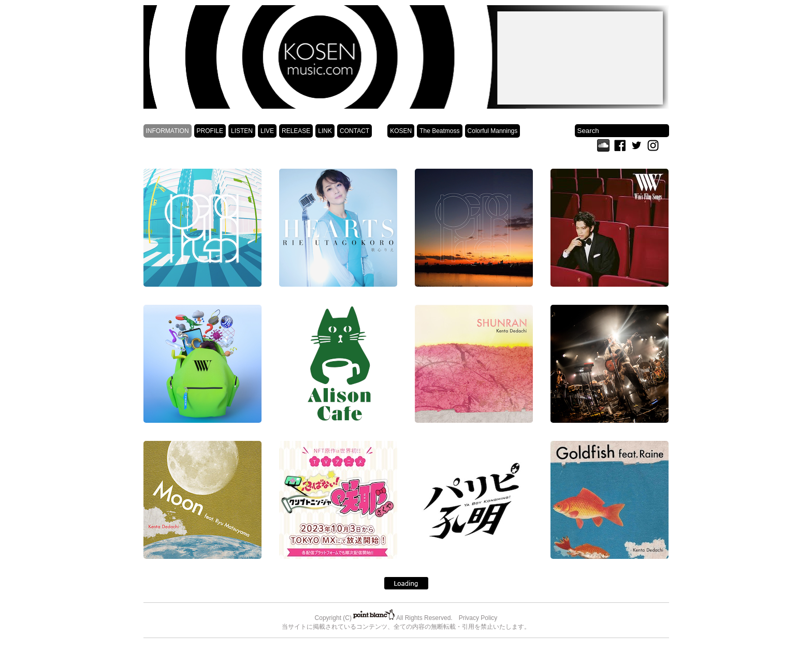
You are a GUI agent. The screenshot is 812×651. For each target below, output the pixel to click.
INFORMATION (168, 131)
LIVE (267, 131)
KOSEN (401, 131)
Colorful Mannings (493, 131)
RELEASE (296, 131)
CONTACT (354, 131)
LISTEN (242, 131)
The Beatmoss (439, 131)
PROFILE (210, 131)
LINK (325, 131)
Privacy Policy (478, 618)
